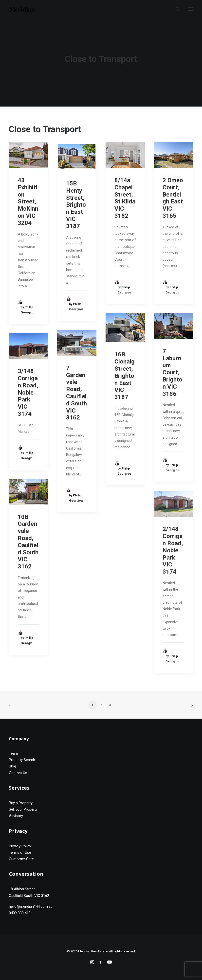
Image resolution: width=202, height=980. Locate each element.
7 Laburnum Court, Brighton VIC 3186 (172, 372)
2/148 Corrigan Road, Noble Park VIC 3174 (173, 550)
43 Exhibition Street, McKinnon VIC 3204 (28, 202)
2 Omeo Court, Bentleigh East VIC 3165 (173, 198)
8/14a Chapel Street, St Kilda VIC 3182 (125, 198)
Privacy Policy (20, 846)
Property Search (22, 760)
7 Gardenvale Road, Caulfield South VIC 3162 (76, 393)
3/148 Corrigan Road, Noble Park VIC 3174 (28, 392)
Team (13, 753)
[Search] (176, 9)
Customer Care (21, 859)
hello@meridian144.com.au (31, 907)
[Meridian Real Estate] (22, 9)
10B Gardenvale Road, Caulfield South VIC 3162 (28, 542)
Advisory (16, 816)
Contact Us (18, 773)
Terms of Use (20, 853)
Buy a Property (21, 803)
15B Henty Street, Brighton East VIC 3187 (76, 205)
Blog (12, 766)
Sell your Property (23, 809)
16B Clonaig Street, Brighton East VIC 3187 (125, 376)
